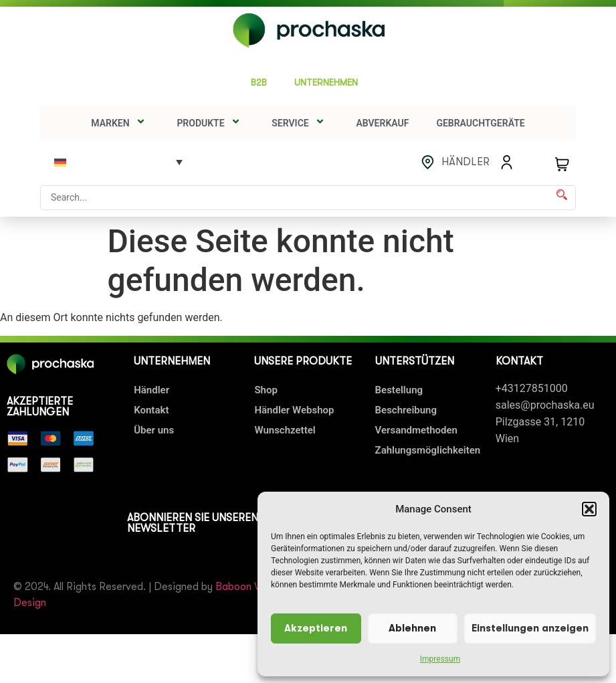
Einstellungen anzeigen (530, 628)
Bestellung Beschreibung (406, 400)
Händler (151, 390)
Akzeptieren (316, 628)
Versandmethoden (416, 430)
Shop (266, 390)
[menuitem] (118, 162)
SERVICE (300, 123)
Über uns (154, 430)
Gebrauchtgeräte (480, 123)
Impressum (440, 659)
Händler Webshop (294, 410)
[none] (118, 162)
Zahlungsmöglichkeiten (428, 450)
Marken (120, 123)
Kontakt (151, 410)
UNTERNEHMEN (330, 83)
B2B (259, 82)
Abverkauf (382, 123)
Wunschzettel (285, 430)
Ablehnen (412, 628)
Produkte (210, 123)
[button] (589, 509)
